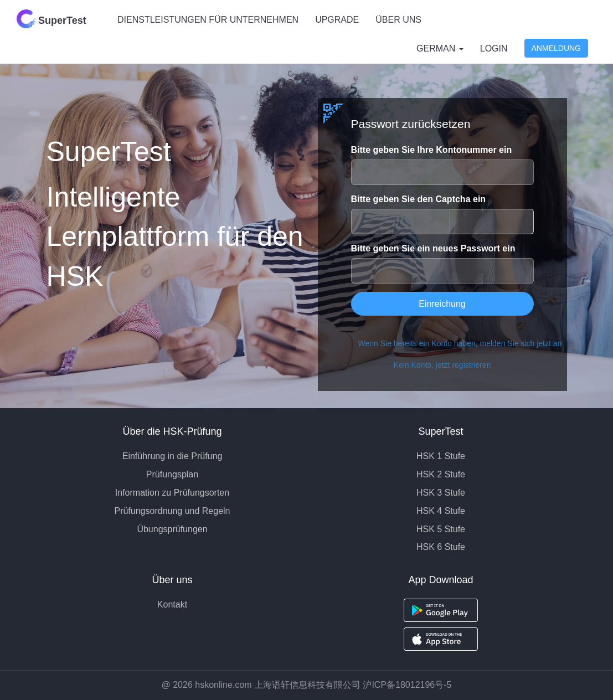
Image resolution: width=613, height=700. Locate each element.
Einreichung (442, 304)
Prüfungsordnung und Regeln (172, 511)
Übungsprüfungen (172, 529)
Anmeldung (556, 48)
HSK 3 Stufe (441, 493)
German (440, 48)
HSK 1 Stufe (441, 456)
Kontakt (172, 604)
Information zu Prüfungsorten (172, 493)
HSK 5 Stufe (441, 529)
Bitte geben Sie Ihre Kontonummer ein (432, 150)
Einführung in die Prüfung (172, 456)
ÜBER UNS (398, 20)
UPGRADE (337, 20)
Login (494, 48)
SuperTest (51, 19)
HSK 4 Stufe (441, 511)
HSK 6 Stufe (441, 547)
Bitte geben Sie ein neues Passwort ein (433, 248)
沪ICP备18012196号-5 (407, 685)
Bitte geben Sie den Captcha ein (419, 199)
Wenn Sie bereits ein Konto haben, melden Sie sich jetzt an (446, 343)
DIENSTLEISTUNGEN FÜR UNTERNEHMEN (208, 20)
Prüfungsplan (172, 474)
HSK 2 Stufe (441, 474)
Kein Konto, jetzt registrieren (442, 365)
